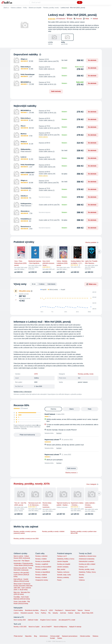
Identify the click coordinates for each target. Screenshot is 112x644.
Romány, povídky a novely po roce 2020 (26, 539)
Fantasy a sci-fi (62, 556)
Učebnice (82, 580)
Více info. (24, 428)
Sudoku (81, 577)
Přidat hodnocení (26, 151)
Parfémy (44, 613)
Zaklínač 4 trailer (33, 620)
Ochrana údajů (55, 636)
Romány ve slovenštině (43, 561)
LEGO (51, 610)
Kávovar (87, 610)
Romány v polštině (41, 569)
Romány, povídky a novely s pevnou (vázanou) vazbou (25, 532)
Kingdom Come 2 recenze (48, 620)
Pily (49, 613)
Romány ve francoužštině (43, 567)
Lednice (16, 613)
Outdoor (71, 613)
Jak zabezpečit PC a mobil (67, 620)
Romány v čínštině (41, 577)
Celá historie (51, 284)
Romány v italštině (41, 575)
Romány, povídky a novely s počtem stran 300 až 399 (84, 532)
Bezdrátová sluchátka (32, 610)
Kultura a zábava (16, 8)
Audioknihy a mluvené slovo (87, 556)
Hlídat (86, 19)
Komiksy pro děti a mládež (87, 564)
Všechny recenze (71, 473)
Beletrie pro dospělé (35, 8)
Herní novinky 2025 (20, 620)
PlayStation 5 (59, 610)
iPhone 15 (44, 610)
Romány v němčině (41, 556)
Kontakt (52, 638)
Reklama (95, 636)
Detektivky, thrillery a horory (66, 559)
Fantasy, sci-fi (83, 567)
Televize (80, 610)
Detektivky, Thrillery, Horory (87, 572)
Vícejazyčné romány (42, 580)
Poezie (59, 580)
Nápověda (28, 636)
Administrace (44, 636)
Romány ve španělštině (43, 572)
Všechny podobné (92, 242)
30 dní (34, 284)
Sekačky (55, 613)
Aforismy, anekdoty (63, 577)
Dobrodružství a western (86, 561)
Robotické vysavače (27, 613)
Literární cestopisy (63, 567)
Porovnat (78, 19)
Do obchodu (92, 60)
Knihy (25, 8)
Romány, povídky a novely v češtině (53, 531)
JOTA (36, 374)
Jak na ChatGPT (47, 627)
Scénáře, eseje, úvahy (64, 575)
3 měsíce (42, 284)
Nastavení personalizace (70, 636)
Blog (36, 636)
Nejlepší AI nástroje (75, 627)
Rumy (37, 613)
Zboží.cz (6, 8)
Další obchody (56, 91)
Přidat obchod (18, 636)
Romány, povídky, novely (51, 8)
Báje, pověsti (61, 569)
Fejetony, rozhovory (63, 572)
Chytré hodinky (18, 610)
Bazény (77, 613)
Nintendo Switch (70, 610)
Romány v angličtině (42, 564)
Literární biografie (63, 561)
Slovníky (81, 575)
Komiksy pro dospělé (64, 564)
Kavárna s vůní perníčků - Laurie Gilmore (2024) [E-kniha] (22, 575)
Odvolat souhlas (85, 636)
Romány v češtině (41, 559)
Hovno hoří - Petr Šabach (22, 561)
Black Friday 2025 (88, 613)
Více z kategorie (92, 484)
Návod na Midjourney (61, 627)
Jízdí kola (63, 613)
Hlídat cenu (91, 284)
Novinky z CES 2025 (20, 627)
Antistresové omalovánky (87, 559)
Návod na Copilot (34, 627)
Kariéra (60, 638)
